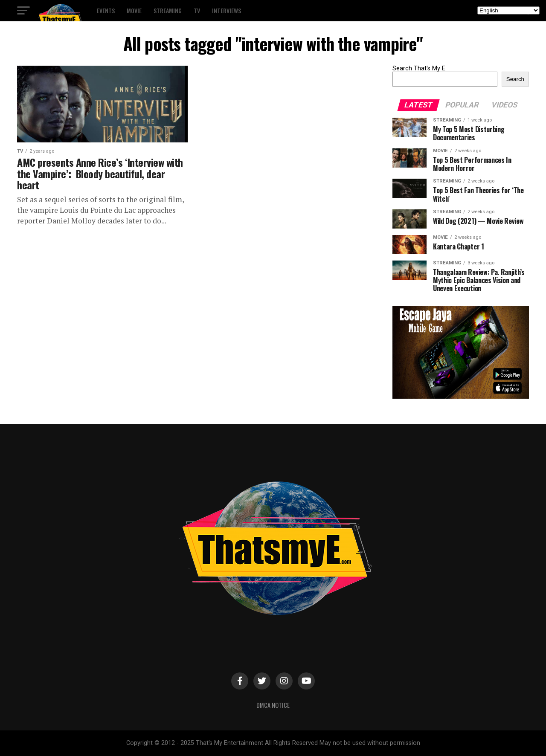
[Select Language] (508, 10)
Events (106, 10)
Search (515, 79)
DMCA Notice (273, 705)
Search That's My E (419, 68)
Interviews (227, 10)
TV (197, 10)
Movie (134, 10)
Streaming (168, 10)
